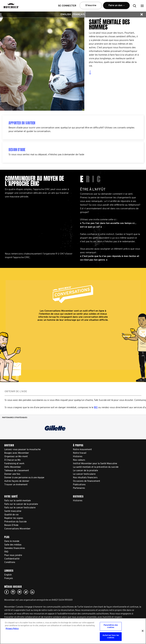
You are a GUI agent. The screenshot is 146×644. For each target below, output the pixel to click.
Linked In (32, 592)
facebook (7, 592)
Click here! (13, 592)
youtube (19, 592)
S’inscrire (91, 5)
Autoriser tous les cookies (111, 637)
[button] (142, 6)
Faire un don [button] (116, 7)
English (66, 15)
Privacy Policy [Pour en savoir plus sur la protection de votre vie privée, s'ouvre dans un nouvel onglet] (12, 629)
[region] (73, 631)
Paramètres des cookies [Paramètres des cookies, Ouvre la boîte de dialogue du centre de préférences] (111, 626)
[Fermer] (143, 631)
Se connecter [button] (67, 6)
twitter (26, 592)
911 (96, 408)
